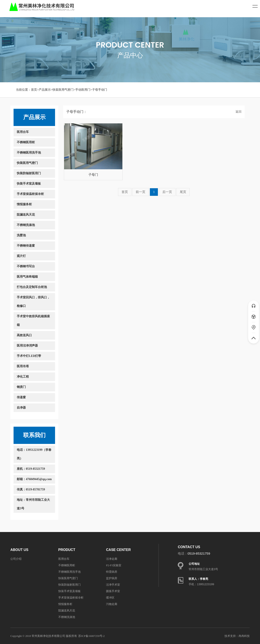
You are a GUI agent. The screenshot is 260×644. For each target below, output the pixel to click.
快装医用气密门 (63, 90)
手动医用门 (83, 90)
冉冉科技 (244, 636)
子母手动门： (77, 112)
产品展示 (45, 90)
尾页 (183, 192)
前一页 (141, 192)
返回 (238, 112)
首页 (34, 90)
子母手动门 (100, 90)
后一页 (167, 192)
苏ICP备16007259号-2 (91, 636)
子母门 (93, 175)
